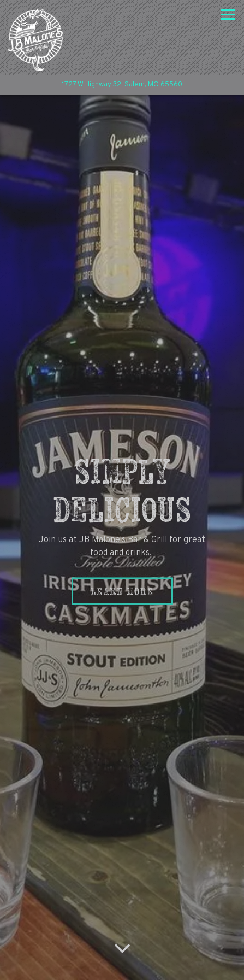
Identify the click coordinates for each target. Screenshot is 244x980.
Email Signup (122, 967)
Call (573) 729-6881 (122, 938)
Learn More (122, 563)
